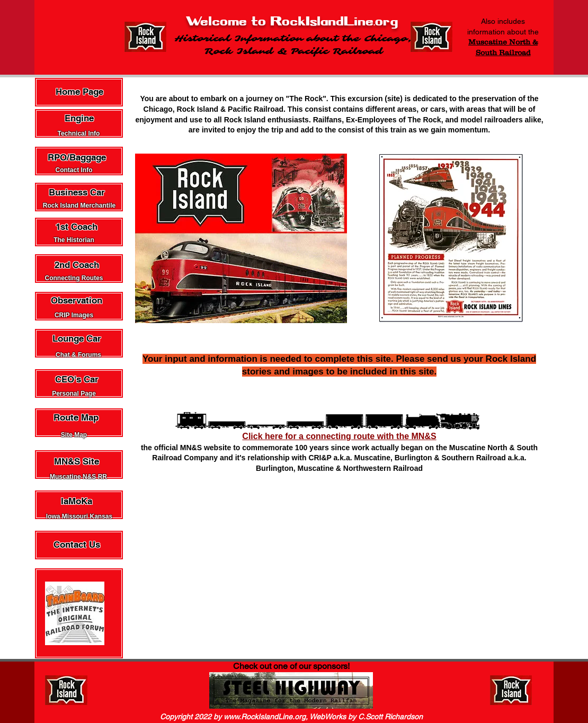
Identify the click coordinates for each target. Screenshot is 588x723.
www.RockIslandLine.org (265, 717)
